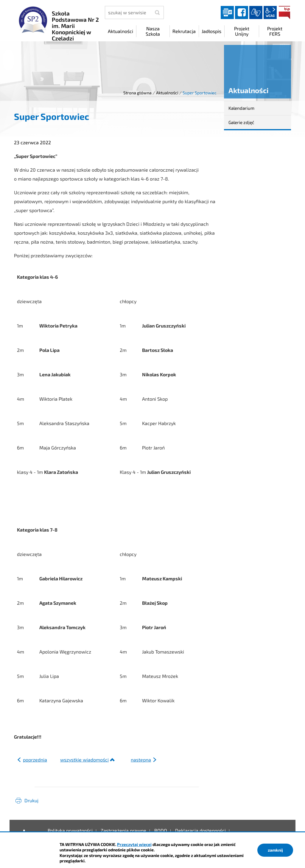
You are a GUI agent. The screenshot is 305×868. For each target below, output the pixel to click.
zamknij (275, 850)
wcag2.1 (270, 12)
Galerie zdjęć (241, 122)
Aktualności (167, 93)
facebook (242, 12)
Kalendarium (241, 108)
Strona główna (137, 93)
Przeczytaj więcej (134, 844)
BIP (284, 12)
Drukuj (31, 800)
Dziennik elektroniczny (227, 12)
